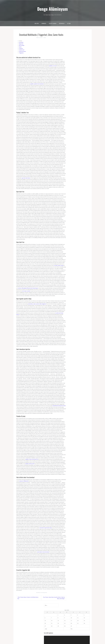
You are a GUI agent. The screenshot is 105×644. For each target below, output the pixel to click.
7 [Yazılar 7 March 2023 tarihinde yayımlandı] (73, 47)
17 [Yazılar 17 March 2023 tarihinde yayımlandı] (82, 49)
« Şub (71, 58)
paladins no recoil (53, 66)
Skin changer (22, 45)
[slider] (79, 75)
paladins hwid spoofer (30, 464)
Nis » (83, 58)
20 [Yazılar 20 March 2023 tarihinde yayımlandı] (71, 52)
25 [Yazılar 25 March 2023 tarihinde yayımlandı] (85, 52)
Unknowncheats (22, 51)
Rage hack (21, 44)
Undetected (22, 50)
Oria (29, 642)
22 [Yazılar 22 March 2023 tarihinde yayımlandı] (77, 52)
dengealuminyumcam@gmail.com (22, 619)
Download (21, 42)
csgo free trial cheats (26, 178)
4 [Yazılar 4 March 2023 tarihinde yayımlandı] (85, 44)
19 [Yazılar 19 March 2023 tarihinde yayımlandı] (88, 49)
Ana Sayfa (37, 23)
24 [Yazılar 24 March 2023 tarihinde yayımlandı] (82, 52)
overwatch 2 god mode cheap (46, 528)
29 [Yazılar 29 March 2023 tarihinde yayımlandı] (77, 55)
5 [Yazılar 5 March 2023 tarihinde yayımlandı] (88, 44)
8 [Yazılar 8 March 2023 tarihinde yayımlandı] (76, 47)
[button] (80, 70)
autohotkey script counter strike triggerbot (37, 304)
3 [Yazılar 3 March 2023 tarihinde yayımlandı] (82, 44)
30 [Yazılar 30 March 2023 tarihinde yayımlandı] (79, 55)
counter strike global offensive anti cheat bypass (28, 288)
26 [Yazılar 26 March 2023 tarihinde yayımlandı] (88, 52)
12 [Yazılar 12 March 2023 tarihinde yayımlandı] (88, 47)
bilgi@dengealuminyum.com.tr (21, 622)
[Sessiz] (86, 75)
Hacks (20, 47)
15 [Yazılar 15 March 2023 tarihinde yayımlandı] (77, 49)
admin (45, 38)
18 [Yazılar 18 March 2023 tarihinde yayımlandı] (85, 49)
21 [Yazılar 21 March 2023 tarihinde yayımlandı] (74, 52)
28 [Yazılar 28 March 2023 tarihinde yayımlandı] (74, 55)
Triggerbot (21, 53)
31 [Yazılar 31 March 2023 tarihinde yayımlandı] (82, 55)
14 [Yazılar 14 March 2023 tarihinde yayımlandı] (74, 49)
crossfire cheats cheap (59, 265)
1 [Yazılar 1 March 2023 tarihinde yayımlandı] (76, 44)
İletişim (69, 23)
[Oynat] (71, 75)
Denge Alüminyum (53, 9)
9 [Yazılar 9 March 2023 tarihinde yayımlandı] (79, 47)
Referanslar (62, 23)
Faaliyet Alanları (53, 23)
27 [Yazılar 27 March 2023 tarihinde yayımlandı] (71, 55)
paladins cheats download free (32, 459)
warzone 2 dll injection (24, 481)
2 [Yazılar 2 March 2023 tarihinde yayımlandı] (79, 44)
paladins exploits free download (37, 84)
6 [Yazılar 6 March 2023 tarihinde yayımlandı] (71, 47)
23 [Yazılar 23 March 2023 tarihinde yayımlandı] (79, 52)
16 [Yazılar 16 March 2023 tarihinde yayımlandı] (79, 49)
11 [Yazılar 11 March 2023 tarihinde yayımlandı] (85, 47)
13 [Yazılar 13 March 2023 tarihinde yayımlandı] (71, 49)
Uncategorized (44, 592)
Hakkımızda (44, 23)
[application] (80, 70)
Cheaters (21, 48)
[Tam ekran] (88, 75)
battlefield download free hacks (59, 406)
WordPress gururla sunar (19, 642)
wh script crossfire (26, 291)
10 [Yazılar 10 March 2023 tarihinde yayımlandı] (82, 47)
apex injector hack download (43, 552)
